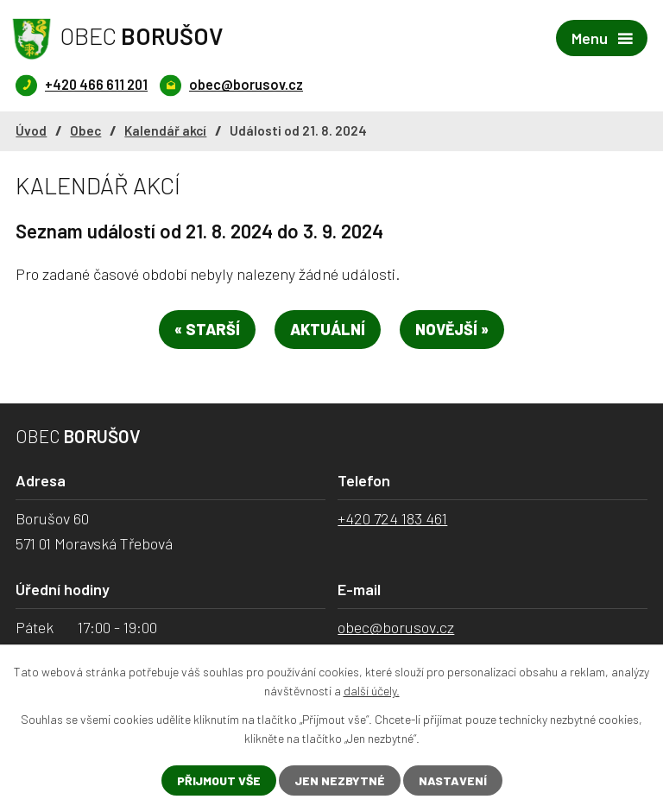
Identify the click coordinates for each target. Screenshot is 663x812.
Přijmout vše (219, 780)
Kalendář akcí (165, 130)
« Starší (207, 329)
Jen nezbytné (340, 780)
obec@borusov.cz (396, 627)
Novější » (452, 329)
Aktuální (328, 329)
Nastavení (453, 780)
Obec (85, 130)
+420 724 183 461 (392, 518)
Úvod (31, 130)
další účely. (372, 691)
